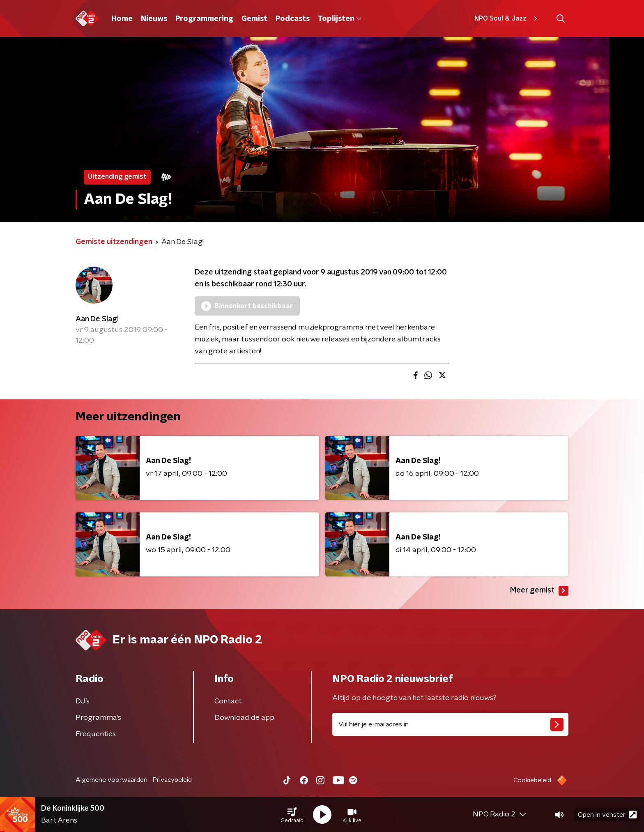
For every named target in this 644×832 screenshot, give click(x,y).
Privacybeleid (172, 780)
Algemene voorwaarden (112, 780)
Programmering (204, 19)
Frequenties (96, 734)
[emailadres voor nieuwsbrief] (450, 724)
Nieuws (154, 19)
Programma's (98, 718)
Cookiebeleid (532, 780)
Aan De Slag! (97, 319)
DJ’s (83, 701)
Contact (228, 701)
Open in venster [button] (607, 815)
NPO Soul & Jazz (507, 18)
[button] (292, 815)
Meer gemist (539, 591)
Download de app (244, 718)
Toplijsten (340, 19)
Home (122, 19)
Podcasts (293, 19)
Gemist (254, 19)
